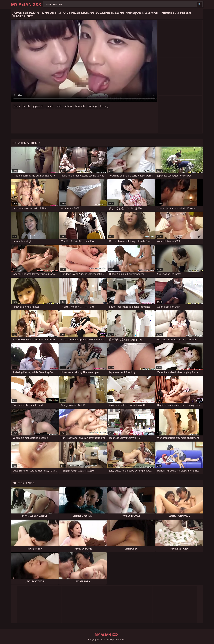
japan (50, 106)
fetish (27, 106)
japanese (38, 106)
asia (59, 106)
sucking (92, 106)
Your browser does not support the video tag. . (84, 61)
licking (68, 106)
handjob (80, 106)
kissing (104, 106)
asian (17, 106)
